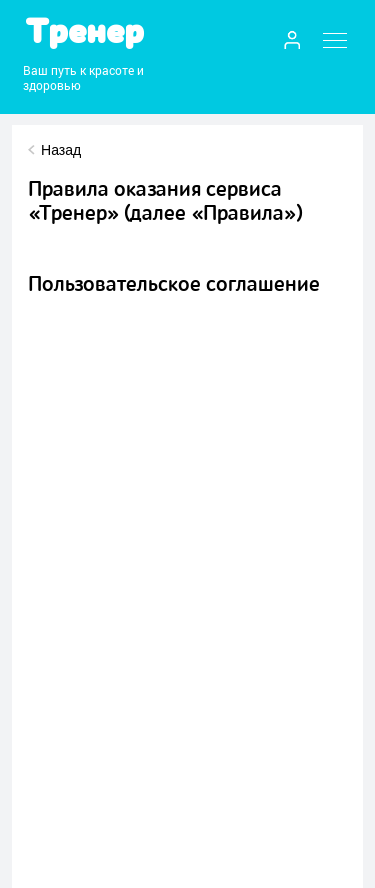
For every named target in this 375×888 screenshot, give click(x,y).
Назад (61, 150)
